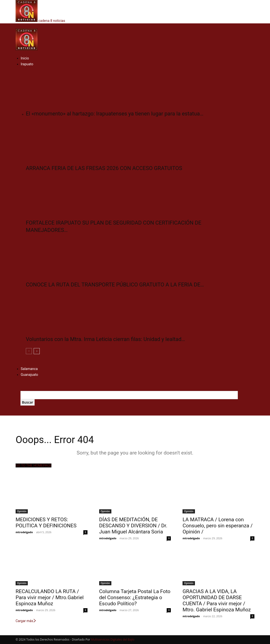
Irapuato (27, 64)
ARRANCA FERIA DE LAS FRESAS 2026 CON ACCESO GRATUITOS (104, 168)
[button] (17, 26)
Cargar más (26, 621)
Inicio (25, 58)
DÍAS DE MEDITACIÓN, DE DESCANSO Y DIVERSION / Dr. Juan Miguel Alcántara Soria (133, 526)
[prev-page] (29, 351)
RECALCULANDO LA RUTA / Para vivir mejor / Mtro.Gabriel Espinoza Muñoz (50, 597)
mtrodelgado (24, 532)
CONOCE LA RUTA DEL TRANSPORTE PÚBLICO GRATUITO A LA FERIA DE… (115, 285)
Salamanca (29, 369)
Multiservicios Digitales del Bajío (113, 639)
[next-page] (37, 351)
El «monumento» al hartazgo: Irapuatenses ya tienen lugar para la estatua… (115, 114)
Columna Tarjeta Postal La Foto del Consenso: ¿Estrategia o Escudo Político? (135, 597)
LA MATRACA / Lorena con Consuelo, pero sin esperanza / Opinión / (217, 526)
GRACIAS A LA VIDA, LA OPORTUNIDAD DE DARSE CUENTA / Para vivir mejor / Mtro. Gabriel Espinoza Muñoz (217, 601)
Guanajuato (29, 375)
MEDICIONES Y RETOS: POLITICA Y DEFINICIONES (46, 523)
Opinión (22, 511)
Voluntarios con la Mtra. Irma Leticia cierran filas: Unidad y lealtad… (105, 339)
